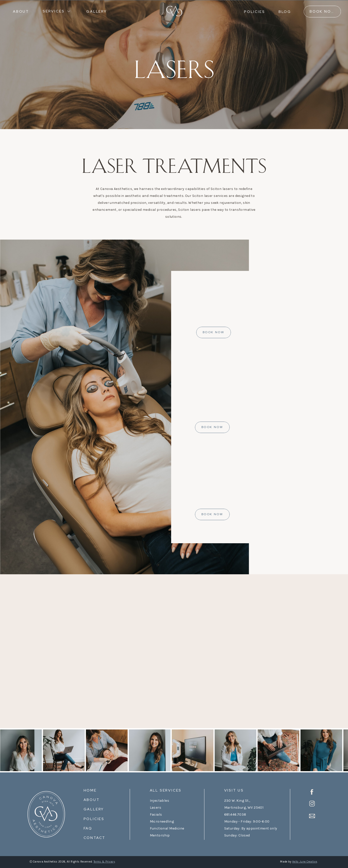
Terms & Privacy (104, 862)
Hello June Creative (305, 862)
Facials (156, 814)
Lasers (156, 808)
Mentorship (160, 835)
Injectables (160, 801)
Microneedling (162, 821)
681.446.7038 (235, 814)
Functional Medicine (167, 828)
